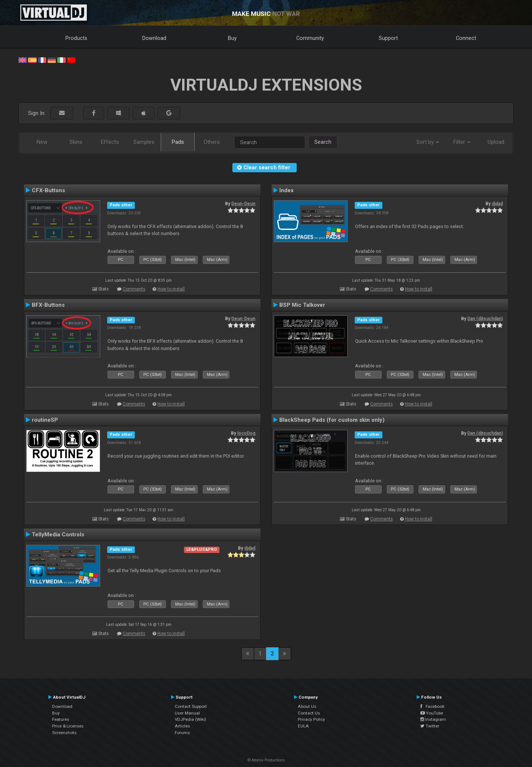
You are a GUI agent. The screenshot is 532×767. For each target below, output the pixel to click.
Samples (144, 142)
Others (212, 142)
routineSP (45, 420)
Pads (178, 142)
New (42, 142)
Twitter (430, 726)
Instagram (433, 719)
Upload (496, 142)
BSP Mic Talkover (302, 305)
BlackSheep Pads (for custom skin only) (332, 420)
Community (310, 38)
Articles (182, 726)
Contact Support (191, 706)
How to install (171, 289)
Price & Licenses (68, 726)
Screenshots (64, 733)
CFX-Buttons (48, 190)
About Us (307, 706)
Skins (76, 142)
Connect (466, 38)
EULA (303, 726)
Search (323, 142)
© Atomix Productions (266, 760)
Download (154, 38)
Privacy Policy (311, 719)
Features (61, 719)
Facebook (432, 706)
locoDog (246, 433)
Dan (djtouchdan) (485, 319)
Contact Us (309, 713)
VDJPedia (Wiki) (190, 719)
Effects (110, 142)
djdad (497, 204)
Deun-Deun (243, 204)
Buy (232, 38)
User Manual (187, 713)
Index (287, 190)
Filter (462, 142)
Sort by (428, 142)
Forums (182, 733)
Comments (134, 289)
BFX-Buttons (48, 305)
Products (76, 38)
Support (388, 38)
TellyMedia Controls (58, 534)
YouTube (432, 713)
